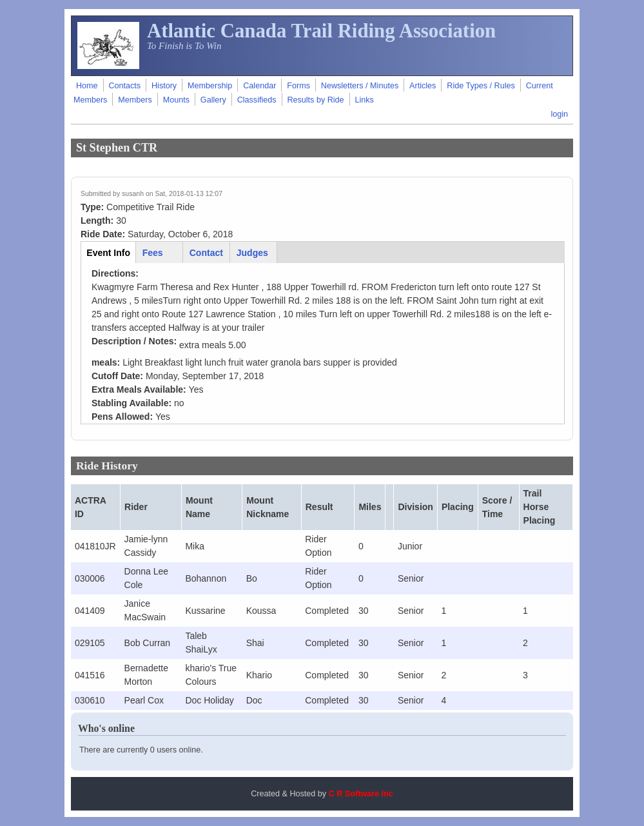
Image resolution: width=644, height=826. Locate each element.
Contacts (124, 86)
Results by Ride (315, 100)
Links (365, 100)
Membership (210, 86)
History (164, 86)
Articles (423, 86)
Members (135, 100)
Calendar (259, 86)
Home (87, 86)
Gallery (213, 100)
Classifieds (257, 100)
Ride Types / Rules (481, 86)
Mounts (176, 100)
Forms (298, 86)
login (559, 114)
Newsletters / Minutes (360, 86)
